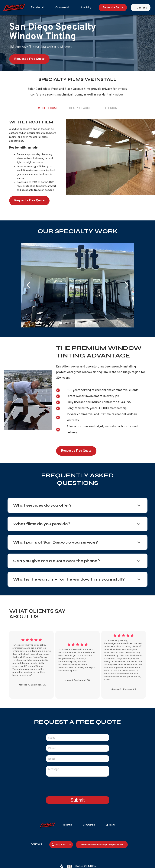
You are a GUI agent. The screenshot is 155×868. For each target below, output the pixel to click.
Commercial (62, 7)
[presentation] (78, 787)
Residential (37, 7)
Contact (142, 8)
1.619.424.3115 (63, 845)
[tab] (48, 108)
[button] (29, 285)
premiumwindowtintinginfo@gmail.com (102, 845)
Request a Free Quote (29, 59)
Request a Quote (113, 7)
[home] (14, 8)
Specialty (86, 7)
